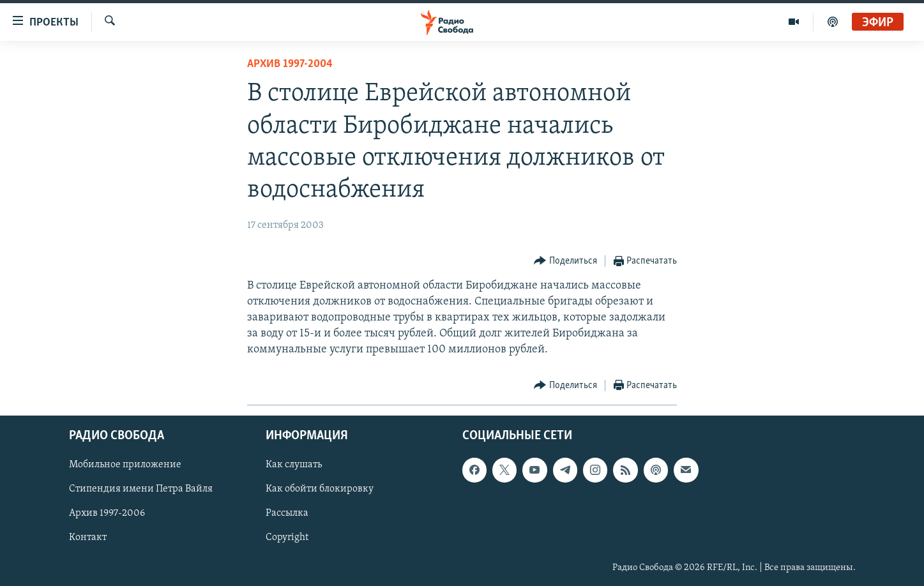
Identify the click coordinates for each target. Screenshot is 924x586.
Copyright (287, 537)
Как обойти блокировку (320, 489)
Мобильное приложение (125, 465)
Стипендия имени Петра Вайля (141, 489)
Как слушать (294, 465)
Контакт (88, 537)
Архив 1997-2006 (107, 513)
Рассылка (287, 513)
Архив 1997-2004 (290, 64)
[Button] (565, 261)
